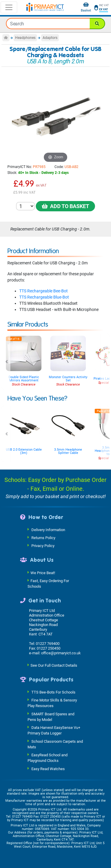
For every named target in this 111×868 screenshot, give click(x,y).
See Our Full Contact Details (54, 665)
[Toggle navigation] (9, 7)
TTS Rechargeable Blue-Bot (44, 297)
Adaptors (50, 38)
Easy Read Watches (48, 769)
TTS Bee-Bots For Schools (53, 692)
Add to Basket (65, 206)
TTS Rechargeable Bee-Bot (44, 291)
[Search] (97, 24)
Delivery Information (48, 530)
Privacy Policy (43, 546)
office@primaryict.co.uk (61, 653)
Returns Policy (43, 538)
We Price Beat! (43, 573)
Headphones (25, 38)
